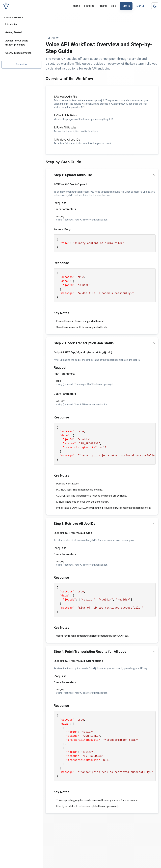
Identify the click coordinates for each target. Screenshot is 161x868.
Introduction (12, 24)
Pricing (103, 6)
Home (76, 6)
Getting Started (14, 32)
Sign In (126, 6)
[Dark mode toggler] (155, 6)
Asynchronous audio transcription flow (17, 43)
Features (89, 6)
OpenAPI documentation (18, 53)
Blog (113, 6)
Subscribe (21, 64)
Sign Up (141, 6)
